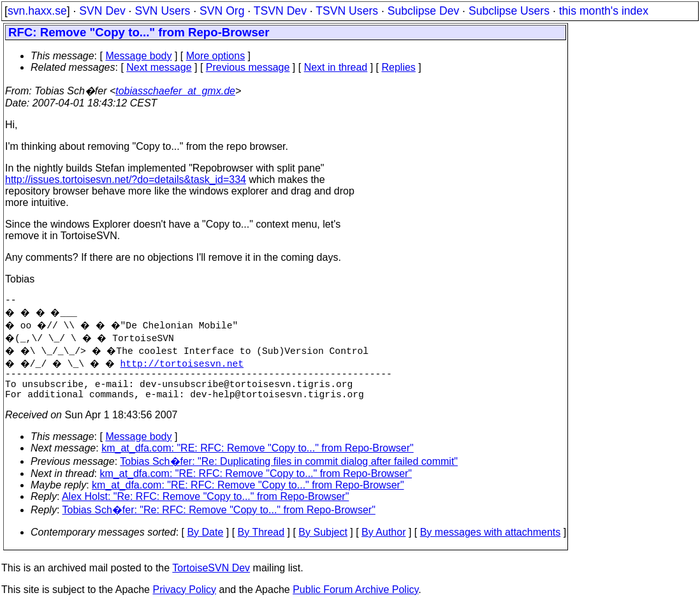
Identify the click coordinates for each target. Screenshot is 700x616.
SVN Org (222, 11)
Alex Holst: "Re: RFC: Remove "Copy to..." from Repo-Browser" (205, 507)
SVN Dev (102, 11)
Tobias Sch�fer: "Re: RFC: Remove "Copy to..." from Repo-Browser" (219, 520)
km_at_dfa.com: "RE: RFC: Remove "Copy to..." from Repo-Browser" (258, 458)
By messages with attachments (491, 542)
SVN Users (162, 11)
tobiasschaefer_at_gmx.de (175, 91)
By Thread (261, 542)
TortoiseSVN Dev (211, 578)
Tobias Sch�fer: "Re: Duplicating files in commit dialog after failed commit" (289, 472)
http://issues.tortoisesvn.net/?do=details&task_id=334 (126, 180)
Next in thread (336, 67)
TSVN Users (347, 11)
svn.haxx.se (37, 11)
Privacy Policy (184, 600)
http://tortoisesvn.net (190, 365)
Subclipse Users (509, 11)
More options (216, 56)
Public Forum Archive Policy (355, 600)
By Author (383, 542)
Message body (138, 56)
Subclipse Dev (423, 11)
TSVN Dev (280, 11)
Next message (159, 67)
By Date (205, 542)
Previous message (248, 67)
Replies (399, 67)
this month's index (604, 11)
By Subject (323, 542)
